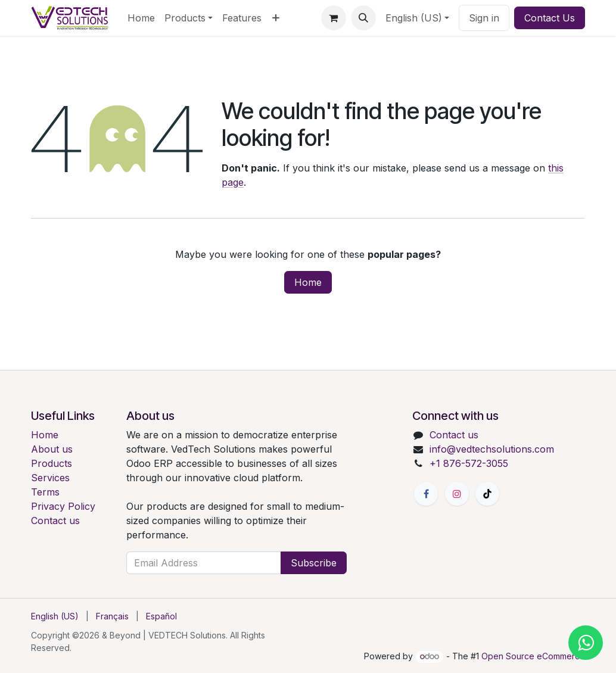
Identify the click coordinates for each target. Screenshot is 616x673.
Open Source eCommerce (533, 656)
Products (52, 463)
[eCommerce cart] (334, 18)
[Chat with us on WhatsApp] (584, 641)
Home (308, 282)
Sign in (484, 18)
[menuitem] (141, 18)
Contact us (55, 521)
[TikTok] (487, 494)
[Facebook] (426, 494)
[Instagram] (457, 494)
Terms (45, 492)
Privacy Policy (63, 506)
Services (50, 478)
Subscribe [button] (314, 563)
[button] (363, 18)
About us (52, 449)
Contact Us (550, 18)
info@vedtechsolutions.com (492, 449)
